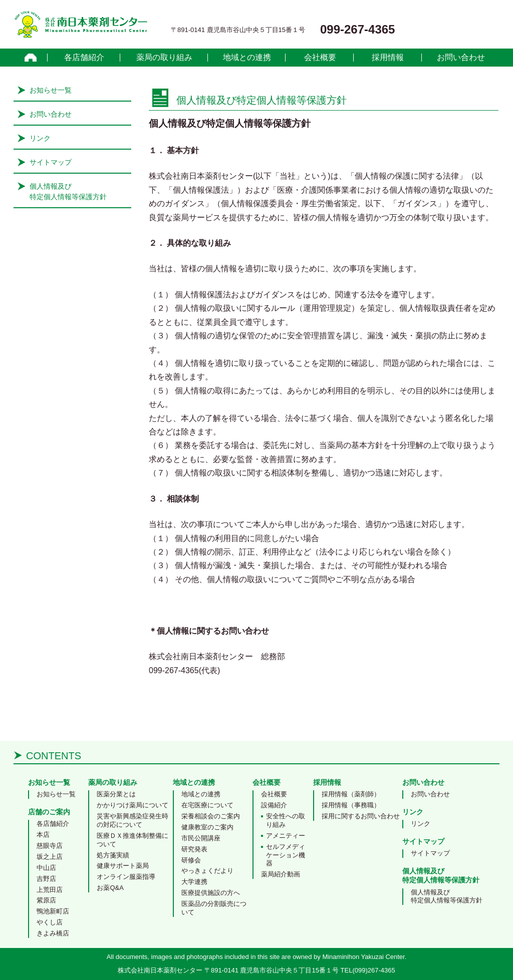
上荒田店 (50, 890)
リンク (40, 138)
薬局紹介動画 (281, 874)
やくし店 (50, 922)
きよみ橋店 (53, 933)
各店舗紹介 (84, 58)
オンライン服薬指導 (126, 877)
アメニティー (286, 836)
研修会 (191, 860)
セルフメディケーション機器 (286, 855)
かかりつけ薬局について (133, 805)
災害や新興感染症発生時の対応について (133, 820)
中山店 (46, 868)
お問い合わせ (461, 58)
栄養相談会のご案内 (211, 816)
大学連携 (194, 882)
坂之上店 (50, 857)
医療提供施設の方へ (211, 893)
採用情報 (388, 58)
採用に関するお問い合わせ (361, 816)
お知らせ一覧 (51, 90)
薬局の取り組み (164, 58)
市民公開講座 (201, 838)
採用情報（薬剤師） (351, 794)
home (31, 58)
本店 (43, 835)
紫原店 (46, 900)
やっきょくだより (207, 871)
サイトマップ (51, 162)
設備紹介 (274, 805)
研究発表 (194, 849)
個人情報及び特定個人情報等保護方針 (447, 896)
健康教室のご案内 (207, 827)
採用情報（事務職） (351, 805)
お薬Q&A (110, 888)
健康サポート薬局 (123, 866)
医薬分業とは (116, 794)
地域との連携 (247, 58)
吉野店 (46, 879)
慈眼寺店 (50, 846)
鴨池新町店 (53, 911)
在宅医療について (207, 805)
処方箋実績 (113, 855)
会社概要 (320, 58)
